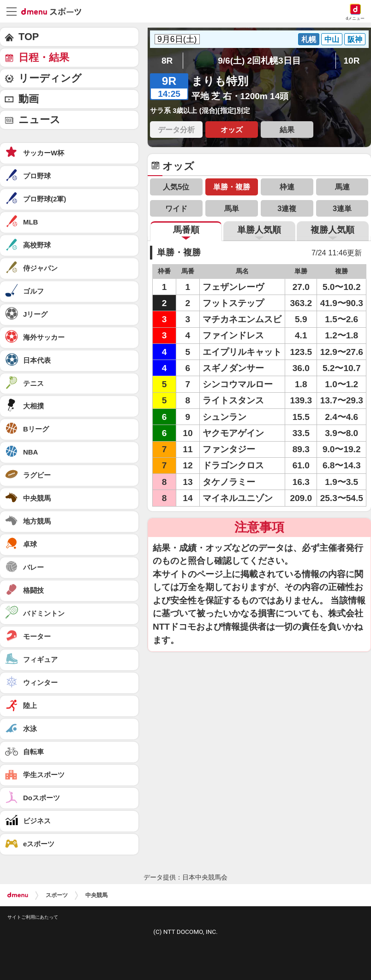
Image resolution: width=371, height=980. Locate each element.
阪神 (355, 39)
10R (351, 61)
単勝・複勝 (232, 187)
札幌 (309, 39)
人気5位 (176, 187)
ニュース (39, 120)
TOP (29, 37)
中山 (332, 39)
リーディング (50, 78)
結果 (287, 130)
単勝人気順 (259, 230)
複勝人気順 (332, 230)
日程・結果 (44, 57)
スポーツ (57, 895)
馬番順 (186, 230)
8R (167, 61)
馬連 (342, 187)
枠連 (287, 187)
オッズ (232, 130)
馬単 (232, 208)
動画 (29, 99)
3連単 (342, 208)
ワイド (176, 208)
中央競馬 (96, 895)
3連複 (287, 208)
